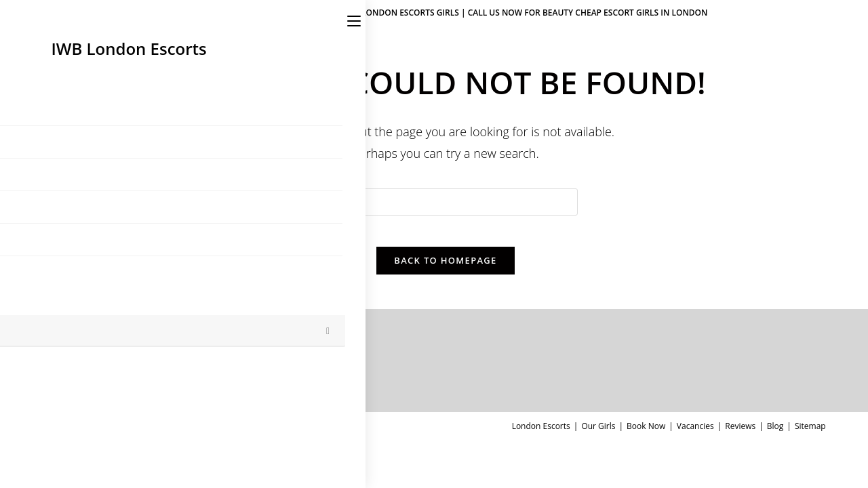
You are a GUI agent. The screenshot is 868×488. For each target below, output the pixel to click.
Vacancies (695, 436)
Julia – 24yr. (155, 372)
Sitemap (810, 436)
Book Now (646, 436)
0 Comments (221, 388)
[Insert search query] (446, 202)
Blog (775, 436)
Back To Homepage (445, 270)
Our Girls (598, 436)
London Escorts (541, 436)
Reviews (740, 436)
